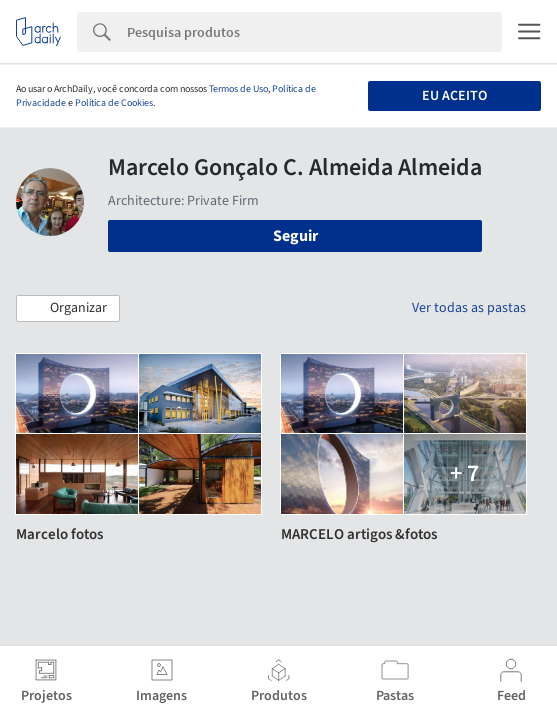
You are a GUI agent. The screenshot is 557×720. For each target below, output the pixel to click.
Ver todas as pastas (469, 308)
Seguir (295, 236)
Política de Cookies (114, 103)
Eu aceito (454, 96)
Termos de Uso (238, 89)
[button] (68, 309)
